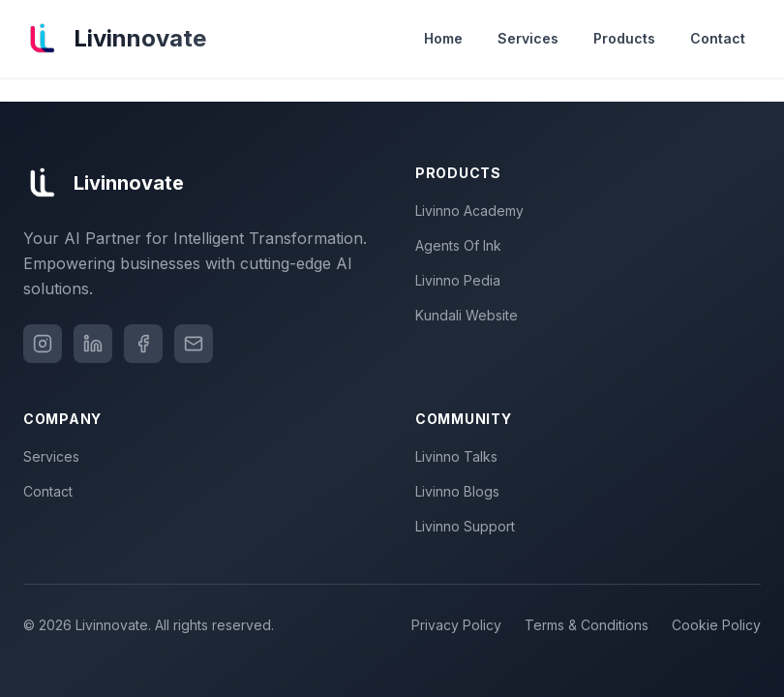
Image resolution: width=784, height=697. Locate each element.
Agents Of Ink (462, 245)
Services (528, 38)
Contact (718, 38)
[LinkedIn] (93, 344)
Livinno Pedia (462, 280)
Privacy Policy (456, 625)
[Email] (194, 344)
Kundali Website (470, 315)
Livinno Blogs (461, 491)
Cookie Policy (716, 625)
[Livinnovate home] (115, 39)
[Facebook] (143, 344)
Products (624, 38)
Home (443, 38)
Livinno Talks (460, 456)
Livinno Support (469, 526)
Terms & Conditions (587, 625)
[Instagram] (43, 344)
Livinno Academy (473, 211)
